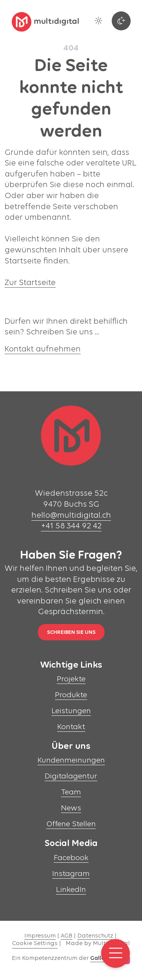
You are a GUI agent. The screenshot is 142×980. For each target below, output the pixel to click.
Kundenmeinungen (71, 760)
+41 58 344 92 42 (71, 526)
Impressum (40, 936)
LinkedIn (71, 890)
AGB (66, 936)
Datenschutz (95, 936)
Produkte (71, 695)
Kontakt (71, 727)
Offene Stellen (71, 824)
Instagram (71, 874)
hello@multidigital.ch (71, 516)
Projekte (71, 679)
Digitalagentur (71, 776)
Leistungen (71, 711)
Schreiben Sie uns (71, 633)
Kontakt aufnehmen (43, 349)
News (71, 808)
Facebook (71, 858)
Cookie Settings (35, 944)
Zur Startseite (30, 283)
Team (71, 792)
